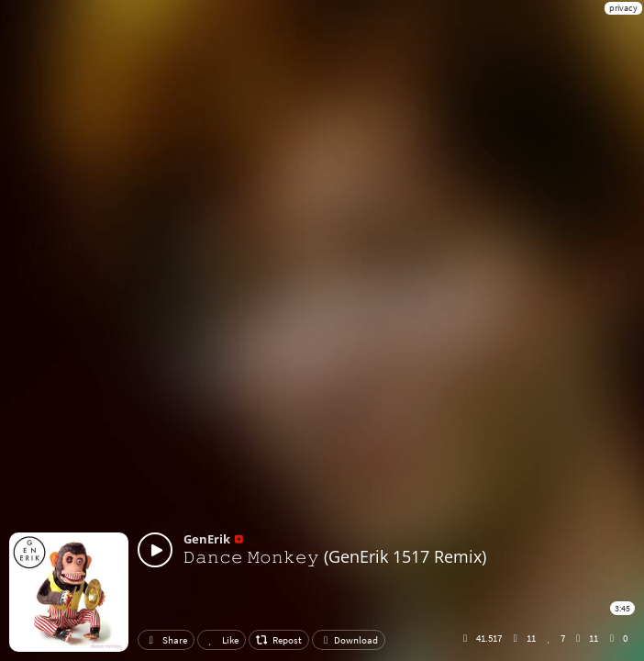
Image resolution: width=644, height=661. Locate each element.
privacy (623, 8)
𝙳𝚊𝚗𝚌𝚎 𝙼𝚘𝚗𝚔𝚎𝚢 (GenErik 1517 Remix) (335, 556)
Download (349, 640)
